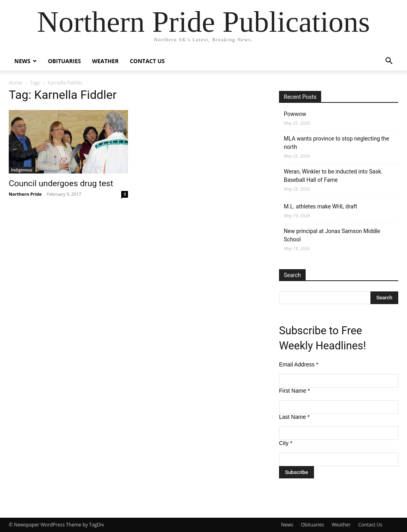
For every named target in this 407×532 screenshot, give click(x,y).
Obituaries (64, 61)
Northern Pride (25, 194)
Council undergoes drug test (61, 183)
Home (16, 83)
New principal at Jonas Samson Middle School (332, 235)
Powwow (295, 114)
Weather (105, 61)
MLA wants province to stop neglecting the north (336, 143)
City (286, 443)
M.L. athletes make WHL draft (321, 206)
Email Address (299, 364)
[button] (389, 62)
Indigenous (22, 170)
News (22, 61)
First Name (295, 391)
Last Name (294, 417)
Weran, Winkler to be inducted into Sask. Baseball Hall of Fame (333, 176)
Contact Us (147, 61)
